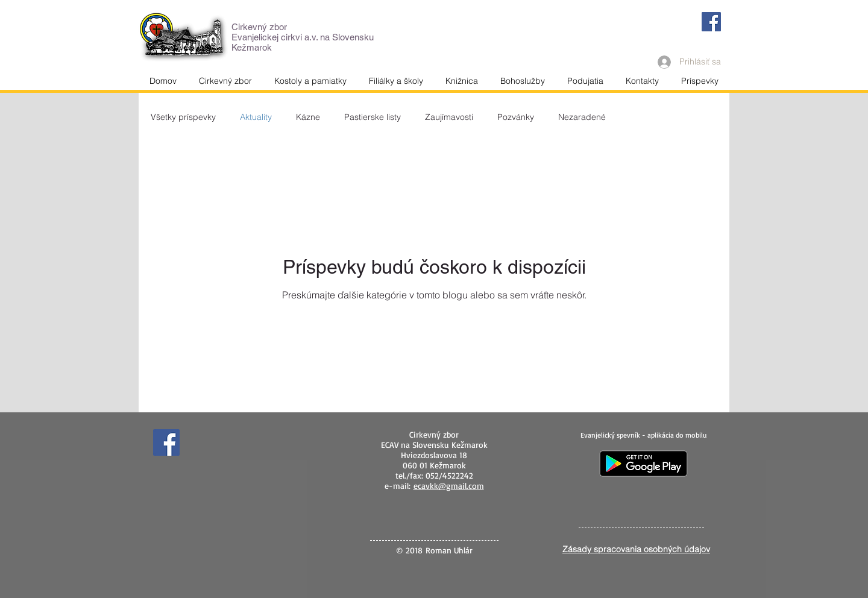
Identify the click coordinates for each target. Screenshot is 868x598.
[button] (642, 81)
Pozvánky (516, 117)
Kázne (308, 117)
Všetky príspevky (183, 117)
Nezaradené (582, 117)
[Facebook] (711, 22)
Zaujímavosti (449, 117)
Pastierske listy (373, 117)
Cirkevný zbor (259, 27)
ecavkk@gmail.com (449, 486)
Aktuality (256, 117)
